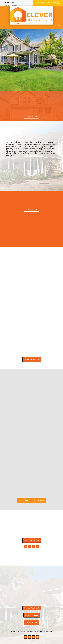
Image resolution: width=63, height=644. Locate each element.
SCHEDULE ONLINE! (47, 2)
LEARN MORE (32, 116)
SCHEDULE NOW (32, 359)
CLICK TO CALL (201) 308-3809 (32, 501)
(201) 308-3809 (32, 615)
